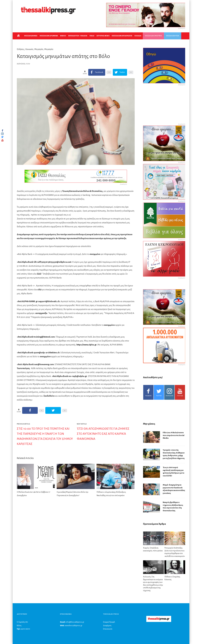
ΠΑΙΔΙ (92, 36)
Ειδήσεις (21, 49)
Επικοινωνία (108, 629)
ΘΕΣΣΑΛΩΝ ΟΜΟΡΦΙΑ (153, 36)
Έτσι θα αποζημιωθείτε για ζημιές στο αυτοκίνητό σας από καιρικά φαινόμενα (103, 434)
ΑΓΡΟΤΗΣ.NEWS (103, 36)
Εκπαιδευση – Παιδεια (78, 36)
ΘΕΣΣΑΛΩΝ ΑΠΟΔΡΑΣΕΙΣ (122, 36)
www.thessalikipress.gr (74, 626)
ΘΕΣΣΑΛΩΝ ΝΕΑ (31, 36)
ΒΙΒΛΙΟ (63, 36)
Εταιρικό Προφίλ (109, 622)
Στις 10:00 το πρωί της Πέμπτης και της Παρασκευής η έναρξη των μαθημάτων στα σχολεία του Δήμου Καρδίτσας (45, 436)
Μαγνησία (39, 49)
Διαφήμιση (107, 626)
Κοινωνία (29, 49)
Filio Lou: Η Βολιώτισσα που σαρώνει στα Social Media (174, 435)
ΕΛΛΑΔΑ (138, 36)
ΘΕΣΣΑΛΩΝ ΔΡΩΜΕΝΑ (49, 36)
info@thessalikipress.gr (75, 622)
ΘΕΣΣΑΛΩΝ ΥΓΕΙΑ (173, 36)
